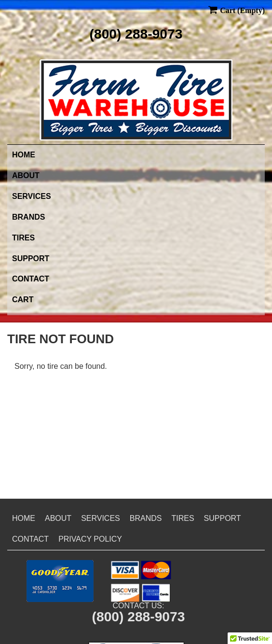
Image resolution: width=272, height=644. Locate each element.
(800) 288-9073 (136, 34)
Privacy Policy (90, 539)
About (26, 175)
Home (24, 155)
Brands (28, 217)
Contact (31, 279)
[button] (60, 581)
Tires (23, 238)
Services (32, 196)
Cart (23, 300)
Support (31, 259)
